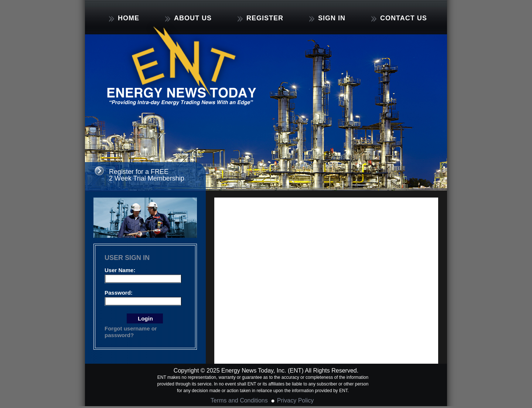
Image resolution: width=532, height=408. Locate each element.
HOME (124, 18)
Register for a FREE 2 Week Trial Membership (147, 175)
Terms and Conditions (239, 400)
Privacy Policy (296, 400)
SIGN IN (327, 18)
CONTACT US (399, 18)
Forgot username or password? (131, 332)
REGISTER (260, 18)
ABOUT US (188, 18)
